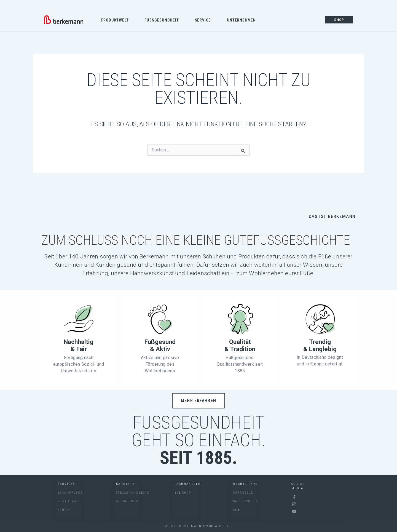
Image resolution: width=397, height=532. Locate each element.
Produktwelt (116, 21)
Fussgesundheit (163, 21)
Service (204, 21)
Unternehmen (243, 21)
